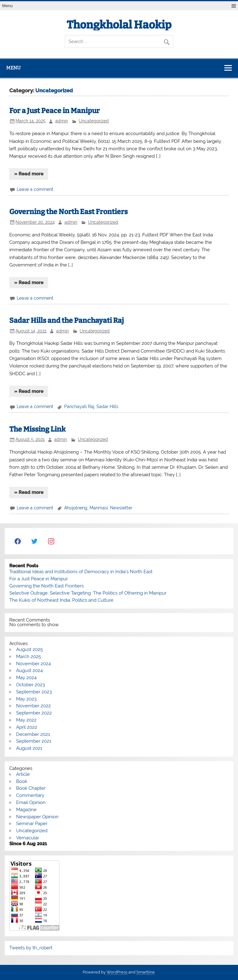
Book (22, 781)
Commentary (30, 795)
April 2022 (27, 727)
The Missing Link (37, 429)
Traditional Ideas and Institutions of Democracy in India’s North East (81, 572)
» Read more (29, 174)
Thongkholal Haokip (119, 25)
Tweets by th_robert (31, 948)
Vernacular (28, 838)
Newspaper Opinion (37, 817)
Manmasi (99, 508)
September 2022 (34, 713)
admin (62, 121)
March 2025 (29, 657)
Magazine (26, 810)
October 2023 (31, 685)
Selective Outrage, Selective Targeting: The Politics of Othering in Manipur (88, 593)
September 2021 (34, 741)
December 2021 (33, 734)
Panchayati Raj (79, 407)
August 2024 (29, 670)
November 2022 (33, 706)
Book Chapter (31, 788)
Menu (7, 6)
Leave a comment (35, 189)
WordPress (117, 972)
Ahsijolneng (76, 508)
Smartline (145, 972)
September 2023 (34, 692)
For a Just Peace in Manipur (55, 111)
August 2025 (29, 649)
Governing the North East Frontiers (68, 212)
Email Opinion (31, 802)
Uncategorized (94, 121)
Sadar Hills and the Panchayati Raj (67, 321)
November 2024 (33, 664)
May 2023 (26, 699)
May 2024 (26, 678)
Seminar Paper (32, 824)
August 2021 (29, 748)
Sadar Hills (107, 407)
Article (23, 774)
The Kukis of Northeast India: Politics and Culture (61, 600)
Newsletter (121, 508)
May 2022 (26, 720)
